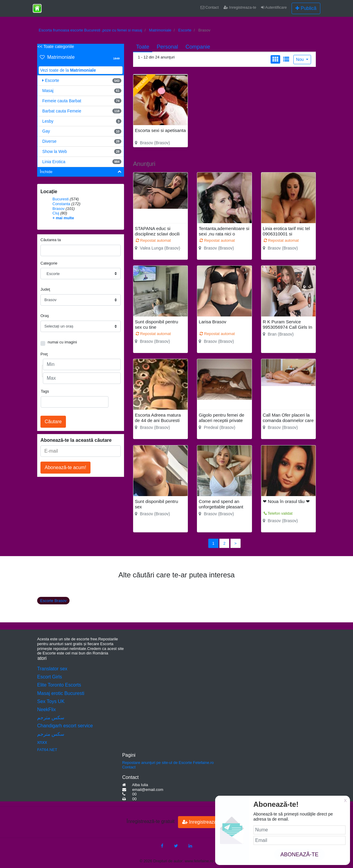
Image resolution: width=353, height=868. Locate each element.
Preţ (44, 354)
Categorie (49, 263)
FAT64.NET (47, 750)
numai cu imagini (62, 342)
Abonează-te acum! (65, 467)
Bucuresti (61, 199)
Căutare (53, 422)
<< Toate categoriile (56, 46)
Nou (301, 59)
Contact (210, 7)
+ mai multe (63, 218)
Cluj (56, 213)
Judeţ (45, 289)
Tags (45, 391)
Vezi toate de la (68, 70)
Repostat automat (153, 240)
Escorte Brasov (53, 601)
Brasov (58, 209)
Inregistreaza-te (240, 7)
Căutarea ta (51, 240)
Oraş (45, 316)
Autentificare (274, 7)
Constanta (61, 204)
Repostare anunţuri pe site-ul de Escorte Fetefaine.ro (168, 763)
